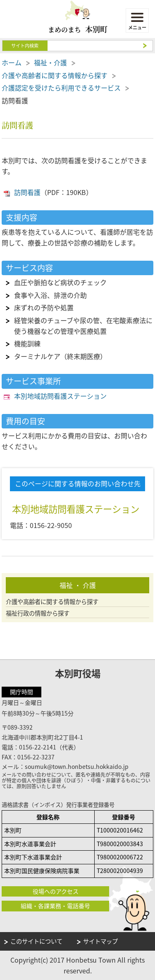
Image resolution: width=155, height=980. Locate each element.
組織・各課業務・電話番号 (55, 906)
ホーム (12, 62)
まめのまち (78, 29)
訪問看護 (27, 192)
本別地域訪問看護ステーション (60, 396)
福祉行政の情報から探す (38, 613)
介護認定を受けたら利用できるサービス (61, 88)
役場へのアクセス (56, 891)
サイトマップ (100, 941)
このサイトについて (36, 941)
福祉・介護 (50, 62)
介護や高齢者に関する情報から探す (55, 75)
